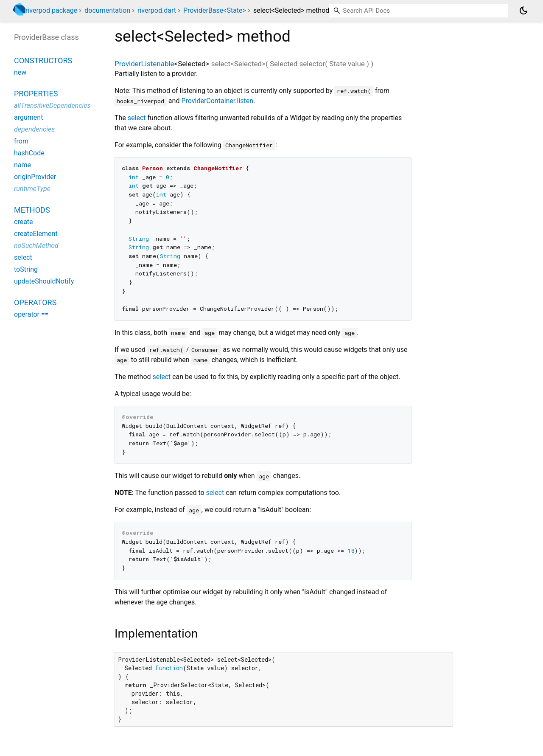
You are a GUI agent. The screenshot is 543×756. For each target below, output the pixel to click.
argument (28, 117)
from (21, 141)
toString (26, 269)
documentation (107, 10)
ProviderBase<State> (215, 10)
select (137, 118)
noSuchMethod (36, 246)
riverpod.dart (157, 10)
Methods (32, 210)
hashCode (29, 153)
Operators (35, 302)
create (24, 222)
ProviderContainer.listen (217, 101)
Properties (36, 94)
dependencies (34, 129)
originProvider (35, 177)
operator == (31, 314)
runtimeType (32, 189)
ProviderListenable (144, 64)
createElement (36, 234)
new (20, 72)
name (22, 165)
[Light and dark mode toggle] (523, 11)
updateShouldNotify (44, 281)
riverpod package (51, 10)
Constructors (43, 60)
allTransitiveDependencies (52, 105)
